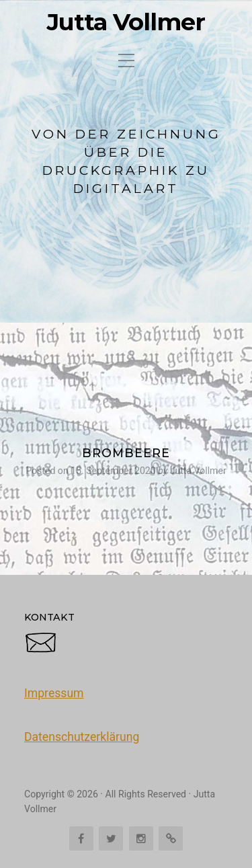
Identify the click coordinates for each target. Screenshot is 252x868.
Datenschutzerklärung (82, 737)
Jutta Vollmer (126, 22)
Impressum (54, 693)
